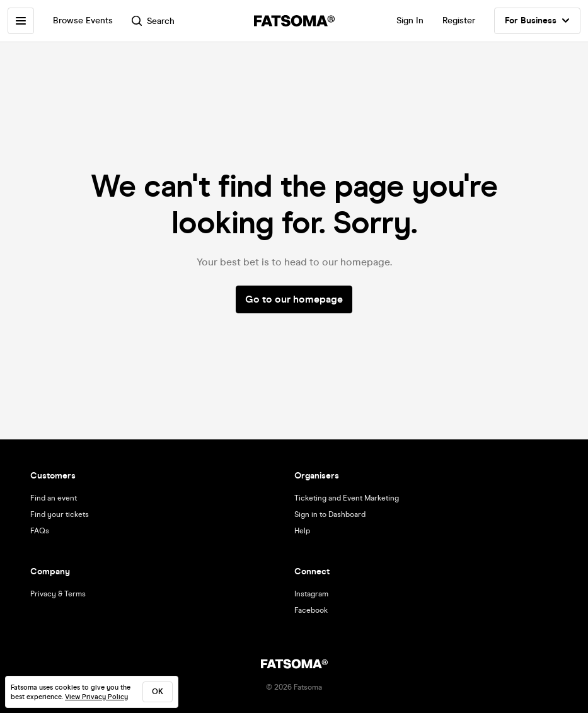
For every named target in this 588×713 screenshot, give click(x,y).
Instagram (311, 594)
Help (302, 531)
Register (459, 20)
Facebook (311, 610)
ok (158, 692)
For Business (537, 21)
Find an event (54, 498)
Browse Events (83, 20)
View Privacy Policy (96, 697)
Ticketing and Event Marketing (347, 498)
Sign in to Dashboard (330, 514)
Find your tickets (60, 514)
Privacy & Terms (58, 594)
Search (153, 21)
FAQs (40, 531)
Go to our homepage (294, 299)
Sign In (410, 20)
